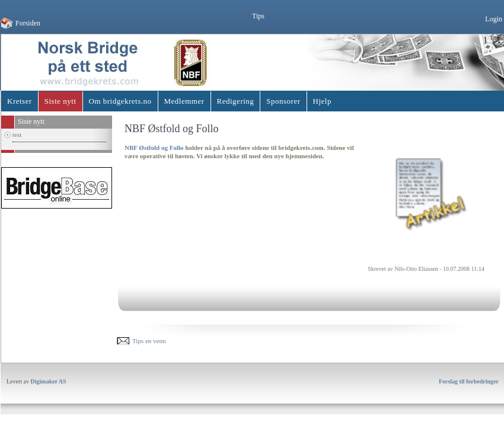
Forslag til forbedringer (469, 381)
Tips (258, 16)
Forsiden (28, 23)
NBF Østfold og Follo (154, 148)
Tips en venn (149, 341)
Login (494, 19)
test (17, 135)
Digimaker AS (49, 381)
